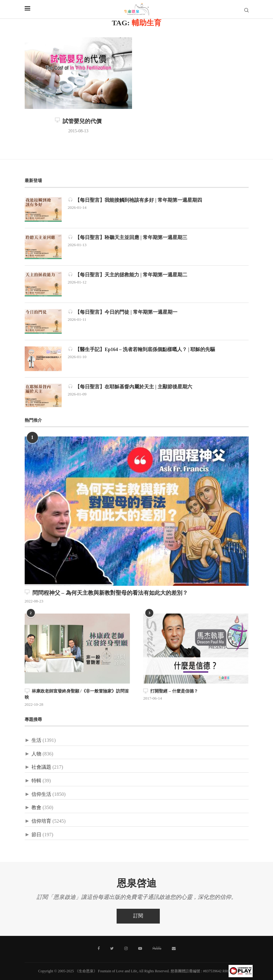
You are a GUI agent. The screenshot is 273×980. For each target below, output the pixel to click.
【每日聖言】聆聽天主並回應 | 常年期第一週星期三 (128, 237)
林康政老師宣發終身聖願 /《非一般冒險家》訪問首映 (77, 694)
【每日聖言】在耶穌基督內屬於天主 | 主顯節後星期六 (130, 387)
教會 (36, 808)
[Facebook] (99, 948)
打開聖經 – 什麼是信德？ (170, 691)
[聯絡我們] (173, 948)
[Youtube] (140, 948)
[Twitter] (112, 948)
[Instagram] (126, 948)
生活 (36, 740)
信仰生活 (41, 794)
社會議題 (41, 767)
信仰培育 (41, 821)
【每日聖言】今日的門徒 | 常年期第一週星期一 (123, 312)
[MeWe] (157, 949)
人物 (36, 754)
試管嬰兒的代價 (78, 122)
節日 (36, 835)
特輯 (36, 781)
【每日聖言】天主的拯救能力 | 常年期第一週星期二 (128, 275)
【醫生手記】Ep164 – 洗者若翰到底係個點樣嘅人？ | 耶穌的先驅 (142, 349)
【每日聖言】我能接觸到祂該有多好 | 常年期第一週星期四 (135, 200)
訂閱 (138, 916)
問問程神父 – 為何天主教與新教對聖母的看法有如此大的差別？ (106, 593)
